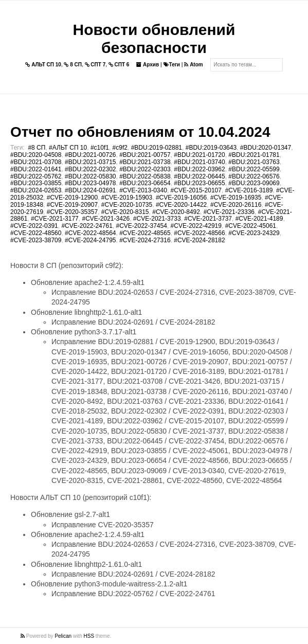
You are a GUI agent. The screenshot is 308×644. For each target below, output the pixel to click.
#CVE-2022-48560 (36, 233)
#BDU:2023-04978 (90, 183)
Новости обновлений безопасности (154, 39)
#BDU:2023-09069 (254, 183)
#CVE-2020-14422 (181, 205)
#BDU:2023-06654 (145, 183)
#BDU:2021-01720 (199, 155)
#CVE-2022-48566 (199, 233)
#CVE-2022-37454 (141, 226)
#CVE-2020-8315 (125, 212)
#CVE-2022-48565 (145, 233)
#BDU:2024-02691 (90, 190)
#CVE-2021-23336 (229, 212)
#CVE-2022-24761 (87, 226)
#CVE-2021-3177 (55, 219)
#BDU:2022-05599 (254, 169)
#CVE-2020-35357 (72, 212)
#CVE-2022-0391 (34, 226)
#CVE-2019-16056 (181, 198)
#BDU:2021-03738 (145, 162)
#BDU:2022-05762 (36, 176)
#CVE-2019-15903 (127, 198)
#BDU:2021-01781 (254, 155)
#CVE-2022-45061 (251, 226)
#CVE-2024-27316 (145, 240)
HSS (89, 636)
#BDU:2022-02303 (145, 169)
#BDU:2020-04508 (36, 155)
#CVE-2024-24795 (90, 240)
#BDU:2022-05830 (90, 176)
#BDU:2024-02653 (36, 190)
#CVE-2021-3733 (157, 219)
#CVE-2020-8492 (176, 212)
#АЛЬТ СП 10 (68, 148)
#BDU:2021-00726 (90, 155)
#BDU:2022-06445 (199, 176)
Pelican (63, 636)
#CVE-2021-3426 (106, 219)
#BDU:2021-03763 (254, 162)
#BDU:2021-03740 (199, 162)
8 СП (73, 65)
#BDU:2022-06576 (254, 176)
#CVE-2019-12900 (72, 198)
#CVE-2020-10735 (127, 205)
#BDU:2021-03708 (36, 162)
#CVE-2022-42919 (196, 226)
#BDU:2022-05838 (145, 176)
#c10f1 (100, 148)
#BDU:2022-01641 (36, 169)
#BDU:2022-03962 (199, 169)
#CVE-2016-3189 (249, 190)
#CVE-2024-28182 (199, 240)
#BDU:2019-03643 (211, 148)
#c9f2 (120, 148)
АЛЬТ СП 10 (43, 65)
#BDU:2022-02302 (90, 169)
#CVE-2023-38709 (36, 240)
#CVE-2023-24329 (254, 233)
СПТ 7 (95, 65)
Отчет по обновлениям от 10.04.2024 (140, 132)
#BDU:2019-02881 (157, 148)
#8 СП (37, 148)
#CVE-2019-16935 (236, 198)
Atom (193, 65)
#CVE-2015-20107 (196, 190)
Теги (172, 65)
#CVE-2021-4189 (259, 219)
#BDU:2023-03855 (36, 183)
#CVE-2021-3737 (208, 219)
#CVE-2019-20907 (72, 205)
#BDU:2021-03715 (90, 162)
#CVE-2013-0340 (143, 190)
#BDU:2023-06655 (199, 183)
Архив (148, 65)
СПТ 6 (119, 65)
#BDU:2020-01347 (266, 148)
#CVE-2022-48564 (90, 233)
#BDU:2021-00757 (145, 155)
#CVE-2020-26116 (236, 205)
